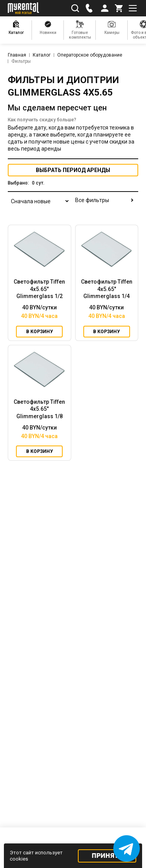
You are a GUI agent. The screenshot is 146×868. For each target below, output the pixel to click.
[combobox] (39, 206)
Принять (107, 856)
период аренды (73, 170)
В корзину (40, 332)
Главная (17, 55)
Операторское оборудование (90, 55)
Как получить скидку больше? (42, 120)
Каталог (42, 55)
